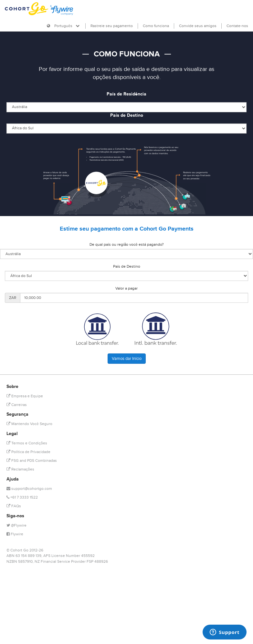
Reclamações (20, 469)
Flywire (15, 534)
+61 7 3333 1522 (22, 497)
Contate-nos (237, 26)
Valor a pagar (126, 288)
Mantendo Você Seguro (29, 424)
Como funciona (156, 26)
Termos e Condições (27, 443)
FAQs (14, 506)
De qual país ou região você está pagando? (127, 245)
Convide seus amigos (198, 26)
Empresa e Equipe (25, 396)
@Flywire (16, 525)
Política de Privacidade (28, 452)
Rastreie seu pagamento (112, 26)
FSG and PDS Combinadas (32, 461)
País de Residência (126, 94)
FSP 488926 (97, 562)
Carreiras (17, 405)
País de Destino (127, 115)
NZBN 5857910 (20, 562)
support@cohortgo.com (29, 489)
